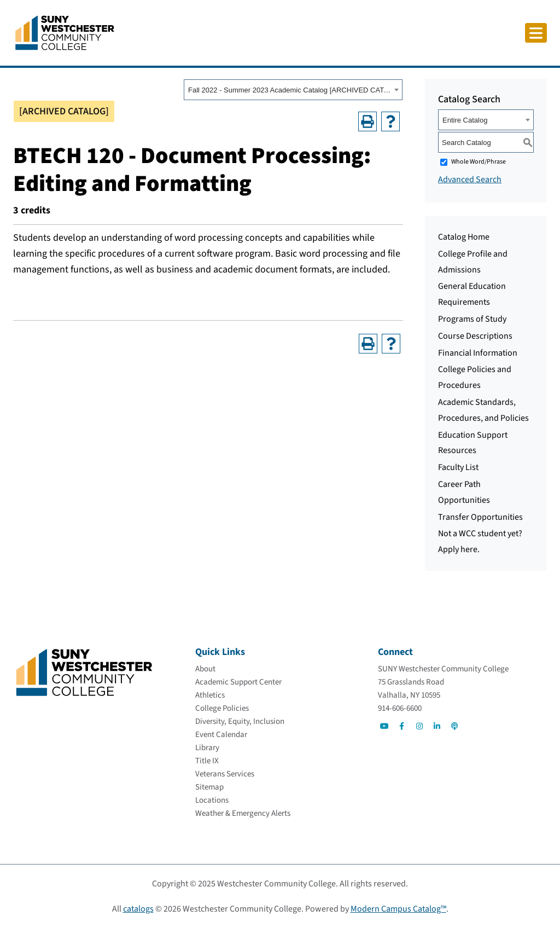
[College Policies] (222, 708)
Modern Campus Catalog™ (398, 909)
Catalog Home (464, 237)
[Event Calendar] (221, 735)
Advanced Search (470, 179)
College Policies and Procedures (475, 377)
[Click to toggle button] (536, 33)
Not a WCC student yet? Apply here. (480, 541)
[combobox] (293, 90)
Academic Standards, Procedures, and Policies (483, 410)
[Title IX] (207, 761)
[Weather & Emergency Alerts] (243, 813)
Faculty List (458, 467)
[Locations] (212, 800)
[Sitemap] (209, 787)
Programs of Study (472, 319)
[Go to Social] (384, 726)
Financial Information (478, 353)
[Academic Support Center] (238, 682)
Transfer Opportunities (480, 517)
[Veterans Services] (225, 774)
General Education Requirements (472, 294)
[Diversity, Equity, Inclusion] (240, 721)
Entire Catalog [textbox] (465, 120)
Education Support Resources (473, 443)
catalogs (138, 909)
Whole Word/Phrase (479, 162)
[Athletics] (210, 695)
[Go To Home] (65, 32)
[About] (205, 669)
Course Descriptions (475, 336)
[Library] (207, 748)
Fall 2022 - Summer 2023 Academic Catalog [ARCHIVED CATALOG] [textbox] (290, 90)
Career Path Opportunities (464, 492)
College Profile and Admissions (473, 262)
